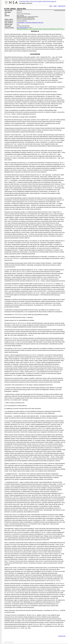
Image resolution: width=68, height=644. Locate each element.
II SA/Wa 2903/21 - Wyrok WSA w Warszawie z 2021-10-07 (30, 23)
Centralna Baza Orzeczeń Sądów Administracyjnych (38, 2)
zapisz (55, 6)
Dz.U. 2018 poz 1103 (22, 28)
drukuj (51, 6)
